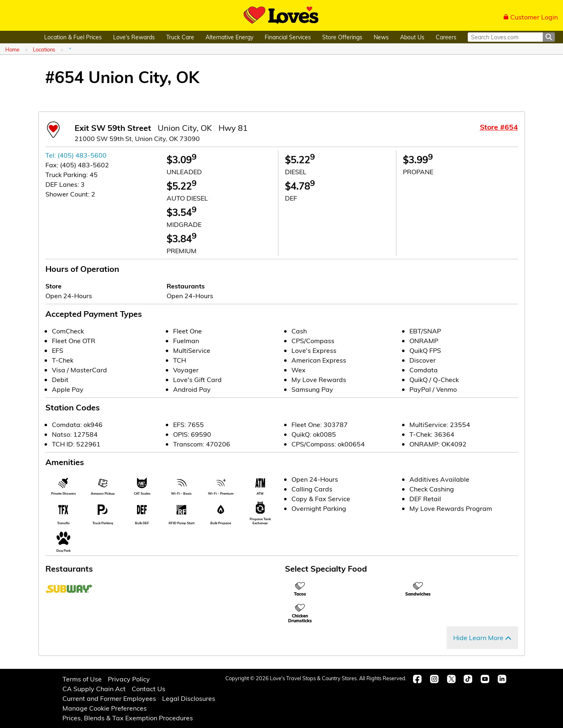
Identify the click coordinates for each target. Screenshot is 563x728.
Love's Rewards (134, 37)
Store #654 (499, 127)
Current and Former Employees (109, 698)
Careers (446, 37)
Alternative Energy (229, 37)
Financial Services (288, 37)
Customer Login (531, 17)
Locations (44, 49)
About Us (412, 37)
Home (12, 49)
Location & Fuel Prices (73, 37)
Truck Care (180, 37)
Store (54, 286)
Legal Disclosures (189, 698)
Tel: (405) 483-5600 (76, 155)
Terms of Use (82, 679)
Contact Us (149, 689)
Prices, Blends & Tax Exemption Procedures (128, 718)
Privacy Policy (129, 679)
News (381, 37)
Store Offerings (342, 37)
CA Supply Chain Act (94, 689)
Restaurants (186, 286)
